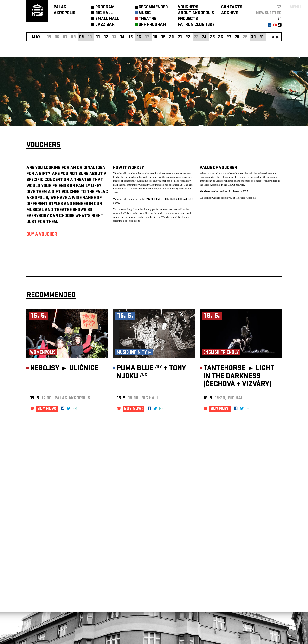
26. (221, 37)
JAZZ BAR (105, 25)
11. (99, 37)
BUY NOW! (47, 409)
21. (180, 37)
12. (107, 37)
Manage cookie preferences (45, 579)
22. (189, 37)
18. (156, 37)
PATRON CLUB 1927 (196, 25)
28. (238, 37)
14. (123, 37)
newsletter (269, 13)
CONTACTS (232, 8)
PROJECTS (188, 19)
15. (131, 37)
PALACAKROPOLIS (64, 10)
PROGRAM (105, 8)
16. (139, 37)
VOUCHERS (188, 8)
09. (82, 37)
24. (205, 37)
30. (254, 37)
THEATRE (147, 19)
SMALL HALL (107, 19)
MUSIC (145, 13)
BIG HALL (104, 13)
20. (172, 37)
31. (262, 37)
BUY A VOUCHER (42, 235)
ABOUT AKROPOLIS (196, 13)
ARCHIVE (230, 13)
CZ (279, 8)
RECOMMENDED (153, 8)
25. (213, 37)
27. (229, 37)
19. (164, 37)
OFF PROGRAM (152, 25)
